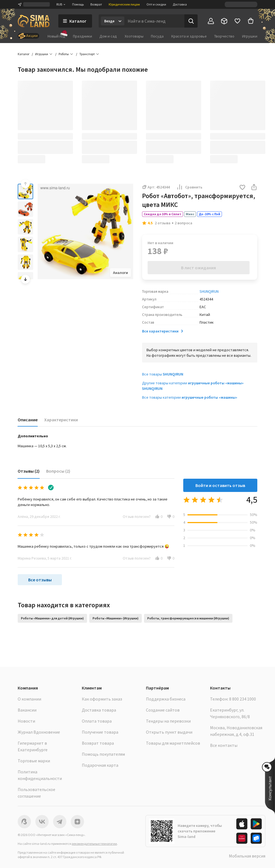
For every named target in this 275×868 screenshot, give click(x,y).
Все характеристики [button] (163, 331)
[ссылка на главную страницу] (34, 21)
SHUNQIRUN (209, 291)
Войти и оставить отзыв (220, 485)
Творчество (224, 36)
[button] (242, 188)
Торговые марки (34, 761)
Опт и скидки (156, 4)
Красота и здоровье (189, 36)
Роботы (64, 54)
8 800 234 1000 (243, 699)
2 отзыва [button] (163, 223)
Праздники (82, 36)
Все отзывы (40, 580)
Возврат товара (98, 743)
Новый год (56, 36)
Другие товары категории (193, 386)
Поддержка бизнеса (166, 699)
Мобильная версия (247, 856)
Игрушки (250, 36)
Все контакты (224, 745)
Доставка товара (99, 710)
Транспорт (87, 54)
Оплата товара (97, 721)
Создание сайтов (163, 710)
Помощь (78, 4)
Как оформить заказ (102, 699)
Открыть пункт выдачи (169, 732)
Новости (26, 721)
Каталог (24, 54)
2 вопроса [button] (184, 223)
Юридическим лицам (124, 4)
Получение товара (100, 732)
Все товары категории (190, 397)
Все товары (163, 374)
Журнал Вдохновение (39, 732)
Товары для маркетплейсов (173, 743)
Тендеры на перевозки (168, 721)
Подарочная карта (100, 765)
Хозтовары (134, 36)
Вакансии (27, 710)
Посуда (157, 36)
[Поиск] (191, 21)
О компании (29, 699)
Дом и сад (108, 36)
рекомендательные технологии (94, 844)
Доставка (180, 4)
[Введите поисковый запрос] (154, 21)
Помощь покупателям (103, 754)
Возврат (96, 4)
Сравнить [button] (189, 187)
